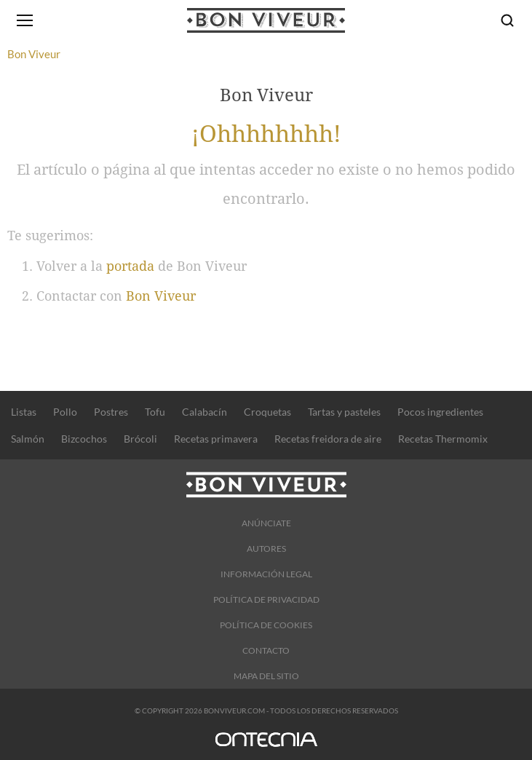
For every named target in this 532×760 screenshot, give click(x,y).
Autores (266, 549)
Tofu (155, 412)
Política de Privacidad (266, 599)
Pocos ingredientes (440, 412)
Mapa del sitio (266, 676)
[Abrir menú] (25, 20)
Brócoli (140, 439)
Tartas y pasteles (344, 412)
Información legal (266, 574)
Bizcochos (84, 439)
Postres (111, 412)
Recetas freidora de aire (328, 439)
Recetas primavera (216, 439)
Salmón (28, 439)
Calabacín (205, 412)
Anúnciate (266, 523)
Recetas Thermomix (443, 439)
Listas (24, 412)
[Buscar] (507, 20)
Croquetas (267, 412)
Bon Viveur (161, 296)
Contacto (266, 650)
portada (130, 266)
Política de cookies (266, 625)
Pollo (65, 412)
